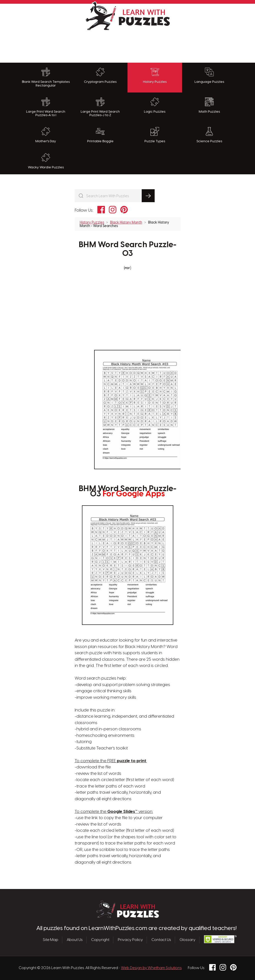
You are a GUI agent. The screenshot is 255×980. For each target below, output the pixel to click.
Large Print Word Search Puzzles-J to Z (100, 107)
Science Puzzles (209, 135)
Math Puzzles (209, 105)
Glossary (188, 940)
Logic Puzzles (155, 105)
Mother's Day (46, 135)
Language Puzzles (209, 76)
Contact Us (161, 940)
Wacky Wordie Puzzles (46, 161)
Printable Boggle (100, 135)
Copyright (100, 940)
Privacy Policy (130, 940)
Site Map (51, 940)
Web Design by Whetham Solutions (151, 968)
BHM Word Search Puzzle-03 (128, 249)
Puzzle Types (155, 135)
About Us (75, 940)
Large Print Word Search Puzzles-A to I (46, 107)
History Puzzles (155, 76)
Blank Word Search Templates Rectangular (46, 77)
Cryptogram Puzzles (100, 76)
